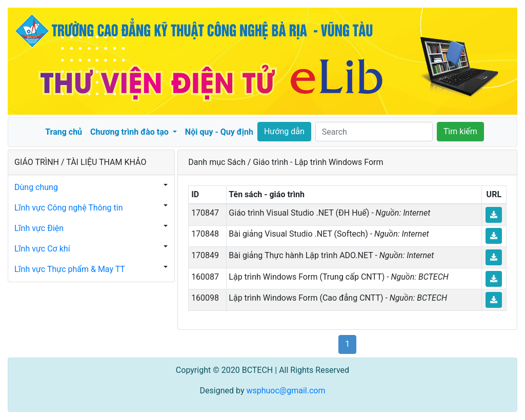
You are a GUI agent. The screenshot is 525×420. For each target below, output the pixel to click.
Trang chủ (64, 132)
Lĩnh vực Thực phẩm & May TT (70, 269)
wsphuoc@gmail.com (286, 391)
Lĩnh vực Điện (39, 228)
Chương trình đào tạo (130, 132)
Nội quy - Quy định (219, 132)
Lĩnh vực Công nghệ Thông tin (69, 208)
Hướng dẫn (284, 131)
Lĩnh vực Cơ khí (42, 249)
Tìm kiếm (460, 131)
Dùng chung (36, 187)
